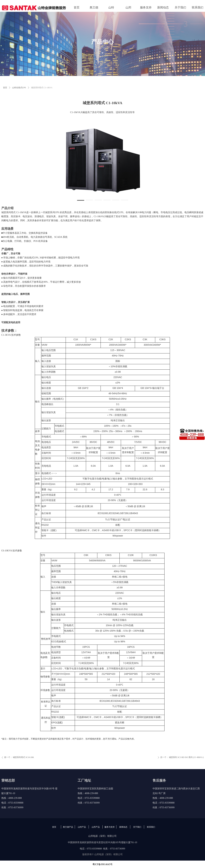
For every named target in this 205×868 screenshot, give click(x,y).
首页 (5, 88)
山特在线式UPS (19, 88)
